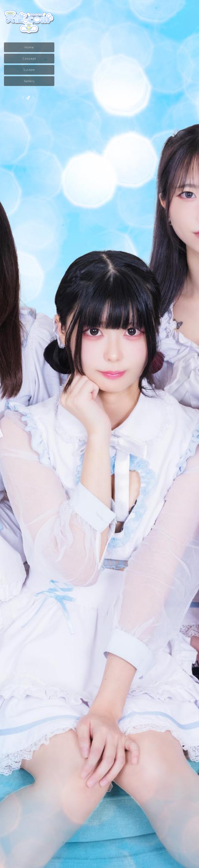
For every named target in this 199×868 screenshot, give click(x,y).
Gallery (29, 81)
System (29, 70)
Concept (29, 58)
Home (29, 47)
